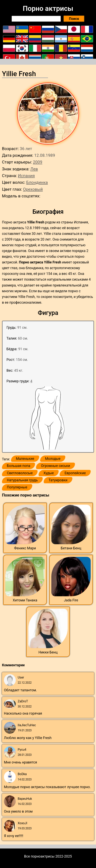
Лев (34, 169)
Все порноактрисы (39, 856)
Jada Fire (71, 600)
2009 (37, 162)
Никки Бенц (48, 652)
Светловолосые (20, 473)
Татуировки (58, 480)
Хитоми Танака (25, 600)
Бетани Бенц (71, 548)
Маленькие (25, 459)
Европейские (75, 473)
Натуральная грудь (22, 480)
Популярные (17, 487)
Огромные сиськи (55, 466)
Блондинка (37, 182)
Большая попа (18, 466)
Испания (26, 176)
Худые (49, 473)
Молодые (53, 459)
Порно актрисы (48, 8)
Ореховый (33, 189)
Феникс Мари (25, 548)
